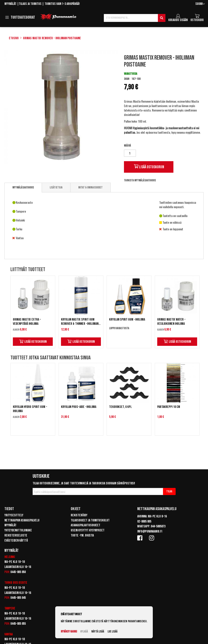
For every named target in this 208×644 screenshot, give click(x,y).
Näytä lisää (98, 631)
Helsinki (10, 557)
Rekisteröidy (79, 515)
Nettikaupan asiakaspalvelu (22, 520)
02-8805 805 (144, 522)
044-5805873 (158, 526)
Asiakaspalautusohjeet (85, 525)
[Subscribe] (169, 491)
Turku (8, 583)
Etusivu (14, 38)
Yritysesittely (14, 515)
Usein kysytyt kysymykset (88, 530)
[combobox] (135, 18)
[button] (200, 4)
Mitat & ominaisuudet (90, 187)
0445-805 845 (18, 598)
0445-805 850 (18, 572)
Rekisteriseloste (16, 535)
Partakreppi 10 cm (169, 407)
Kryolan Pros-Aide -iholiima (79, 407)
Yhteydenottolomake (18, 530)
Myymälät (10, 4)
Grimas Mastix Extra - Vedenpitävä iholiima (27, 322)
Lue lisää (113, 631)
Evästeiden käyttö (16, 541)
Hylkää (84, 631)
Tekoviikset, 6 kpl (120, 407)
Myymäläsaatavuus (23, 187)
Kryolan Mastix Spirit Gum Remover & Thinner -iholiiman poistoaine (80, 322)
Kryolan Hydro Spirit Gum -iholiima (30, 409)
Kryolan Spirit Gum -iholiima (127, 320)
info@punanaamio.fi (150, 531)
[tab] (23, 188)
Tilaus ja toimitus (30, 4)
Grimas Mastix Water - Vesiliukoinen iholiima (171, 322)
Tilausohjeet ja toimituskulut (90, 520)
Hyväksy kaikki (69, 631)
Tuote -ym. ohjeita (82, 535)
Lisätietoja (56, 187)
